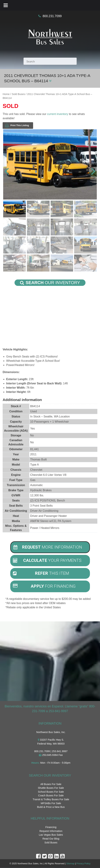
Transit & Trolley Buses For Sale (51, 799)
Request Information (51, 831)
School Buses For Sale (51, 792)
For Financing (44, 586)
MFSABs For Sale (51, 803)
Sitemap (70, 863)
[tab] (50, 547)
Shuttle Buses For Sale (51, 788)
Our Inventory (50, 283)
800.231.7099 (52, 16)
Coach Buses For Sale (51, 796)
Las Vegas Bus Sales (51, 835)
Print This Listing (17, 126)
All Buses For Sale (51, 784)
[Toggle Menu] (6, 5)
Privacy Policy (84, 863)
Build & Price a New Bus (51, 807)
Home (6, 94)
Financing (51, 827)
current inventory (58, 114)
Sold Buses (18, 94)
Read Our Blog (51, 839)
